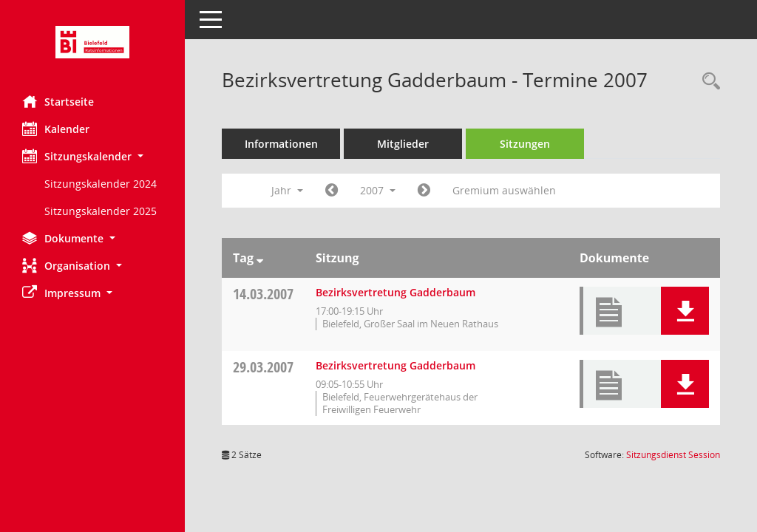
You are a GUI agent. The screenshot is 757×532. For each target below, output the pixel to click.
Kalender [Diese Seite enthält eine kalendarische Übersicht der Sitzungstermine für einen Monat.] (56, 129)
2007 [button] (378, 190)
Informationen (281, 144)
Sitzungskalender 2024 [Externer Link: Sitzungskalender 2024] (101, 184)
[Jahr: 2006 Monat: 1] (332, 191)
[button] (92, 156)
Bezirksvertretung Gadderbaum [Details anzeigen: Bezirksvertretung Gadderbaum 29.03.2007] (396, 365)
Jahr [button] (287, 190)
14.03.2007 (263, 294)
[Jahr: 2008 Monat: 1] (424, 191)
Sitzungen (525, 144)
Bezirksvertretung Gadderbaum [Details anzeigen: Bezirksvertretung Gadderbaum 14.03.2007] (396, 292)
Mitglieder (403, 144)
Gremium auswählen (504, 190)
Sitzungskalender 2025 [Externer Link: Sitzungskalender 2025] (101, 211)
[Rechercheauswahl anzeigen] (707, 82)
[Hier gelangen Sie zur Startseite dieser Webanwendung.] (92, 42)
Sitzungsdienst (673, 455)
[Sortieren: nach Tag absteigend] (260, 258)
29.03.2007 (263, 367)
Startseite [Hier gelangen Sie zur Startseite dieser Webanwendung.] (58, 101)
